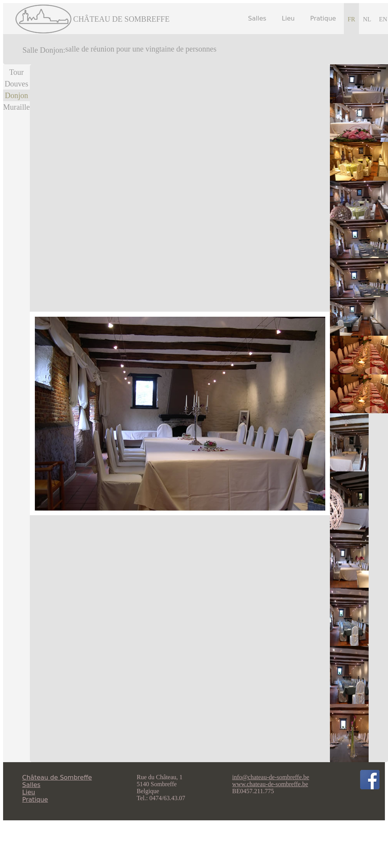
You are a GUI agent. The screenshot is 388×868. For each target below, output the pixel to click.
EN (383, 19)
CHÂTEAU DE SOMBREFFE (121, 19)
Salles (257, 18)
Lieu (288, 18)
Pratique (323, 18)
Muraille (16, 107)
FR (352, 19)
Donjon (16, 95)
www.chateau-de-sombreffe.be (270, 784)
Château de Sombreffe (57, 777)
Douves (16, 84)
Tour (16, 72)
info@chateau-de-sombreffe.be (271, 777)
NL (367, 19)
